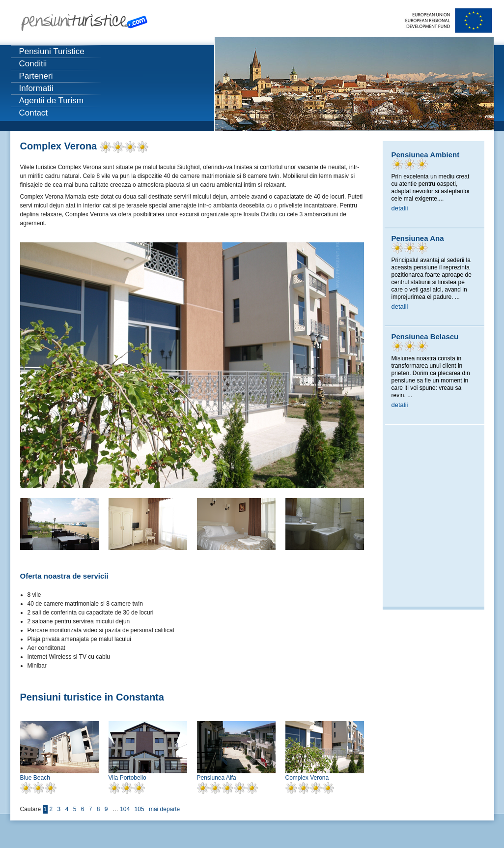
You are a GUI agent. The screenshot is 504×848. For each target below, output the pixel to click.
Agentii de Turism (51, 101)
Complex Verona (307, 778)
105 (140, 809)
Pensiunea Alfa (217, 778)
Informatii (36, 88)
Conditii (33, 64)
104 (125, 809)
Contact (34, 113)
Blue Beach (35, 778)
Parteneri (36, 76)
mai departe (164, 809)
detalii (400, 208)
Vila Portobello (127, 778)
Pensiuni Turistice (52, 51)
